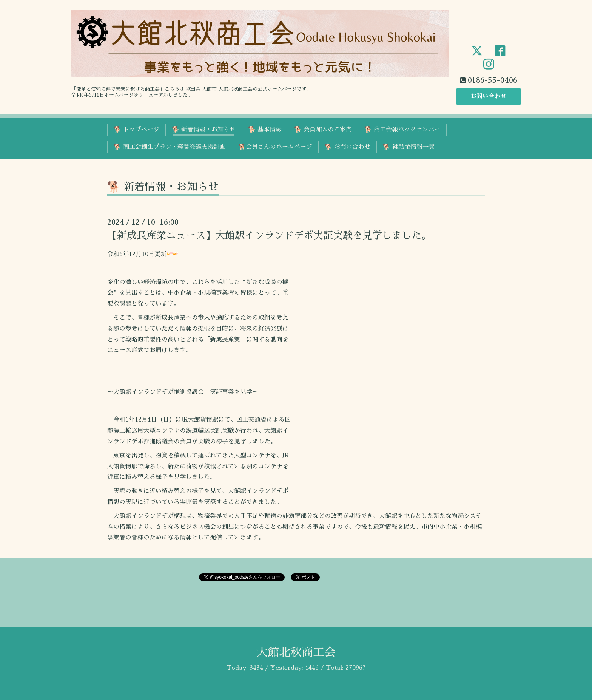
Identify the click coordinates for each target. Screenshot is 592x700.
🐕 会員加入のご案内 (323, 130)
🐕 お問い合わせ (348, 147)
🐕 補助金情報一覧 (409, 147)
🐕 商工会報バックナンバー (402, 130)
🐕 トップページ (136, 130)
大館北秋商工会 (296, 652)
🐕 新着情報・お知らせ (204, 130)
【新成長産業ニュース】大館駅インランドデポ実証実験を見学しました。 (269, 235)
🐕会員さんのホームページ (275, 147)
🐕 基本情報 (265, 130)
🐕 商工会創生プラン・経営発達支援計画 (170, 147)
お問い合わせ (489, 96)
